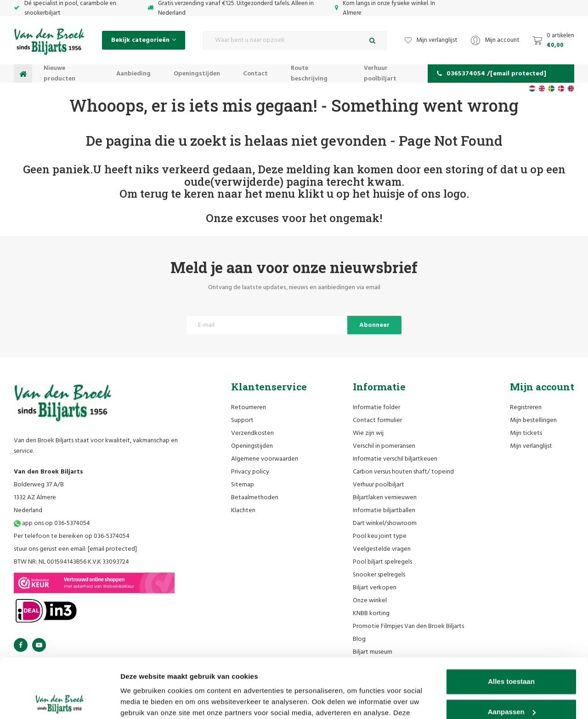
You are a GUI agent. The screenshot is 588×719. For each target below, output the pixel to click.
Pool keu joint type (380, 536)
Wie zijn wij (368, 433)
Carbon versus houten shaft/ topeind (403, 472)
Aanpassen (512, 652)
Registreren (526, 408)
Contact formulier (377, 420)
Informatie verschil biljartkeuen (395, 459)
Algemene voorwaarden (265, 459)
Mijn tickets (526, 433)
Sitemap (243, 485)
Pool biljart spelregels (382, 562)
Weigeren (511, 682)
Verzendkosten (252, 433)
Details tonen (142, 701)
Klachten (243, 511)
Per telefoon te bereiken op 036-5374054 (72, 536)
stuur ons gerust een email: (75, 549)
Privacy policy (250, 472)
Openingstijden (197, 74)
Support (242, 420)
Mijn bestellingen (533, 420)
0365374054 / (492, 74)
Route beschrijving (309, 74)
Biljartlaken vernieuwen (385, 498)
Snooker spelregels (379, 575)
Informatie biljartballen (384, 511)
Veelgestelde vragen (382, 549)
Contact (255, 74)
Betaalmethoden (255, 498)
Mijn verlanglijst (531, 446)
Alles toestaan (511, 622)
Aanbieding (133, 74)
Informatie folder (376, 408)
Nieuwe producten (59, 74)
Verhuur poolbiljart (380, 74)
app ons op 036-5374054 (52, 523)
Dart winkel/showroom (385, 523)
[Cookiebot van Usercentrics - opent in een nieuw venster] (59, 701)
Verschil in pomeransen (384, 446)
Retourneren (249, 408)
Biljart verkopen (375, 588)
